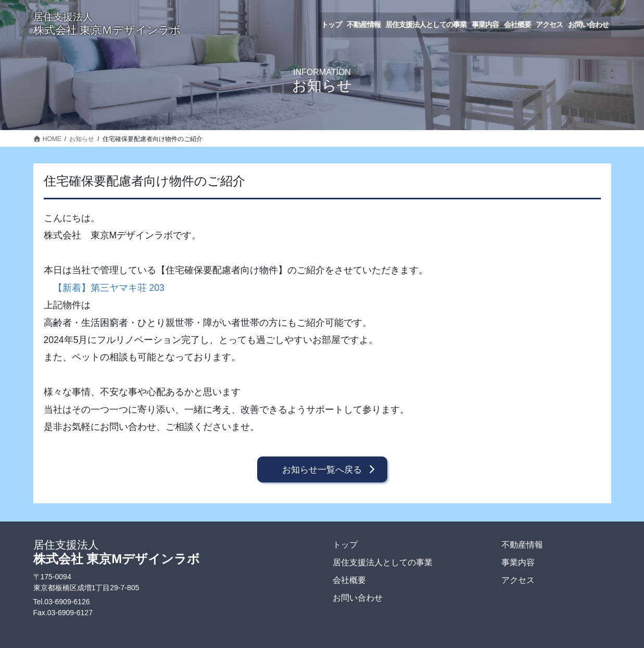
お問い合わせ (358, 598)
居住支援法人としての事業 (383, 562)
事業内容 (518, 562)
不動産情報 (522, 545)
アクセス (518, 580)
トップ (345, 545)
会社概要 (349, 580)
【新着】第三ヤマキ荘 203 (109, 288)
